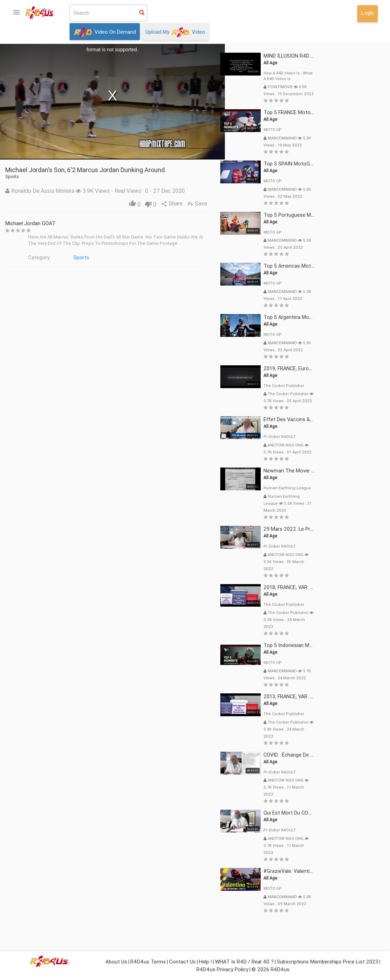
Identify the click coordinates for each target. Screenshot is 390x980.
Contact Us (182, 962)
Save (264, 203)
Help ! (205, 962)
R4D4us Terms (148, 962)
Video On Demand (105, 32)
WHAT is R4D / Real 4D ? (244, 962)
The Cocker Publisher (349, 386)
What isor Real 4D (32, 258)
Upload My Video (175, 32)
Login (368, 13)
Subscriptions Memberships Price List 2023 (327, 962)
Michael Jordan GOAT (95, 223)
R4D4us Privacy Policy (222, 969)
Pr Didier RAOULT (345, 437)
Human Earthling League (352, 488)
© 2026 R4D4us (271, 969)
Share (237, 203)
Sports (146, 257)
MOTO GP (338, 130)
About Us (116, 962)
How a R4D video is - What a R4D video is (353, 76)
